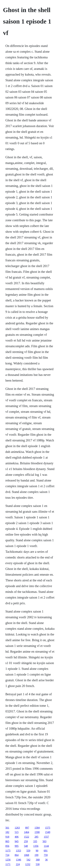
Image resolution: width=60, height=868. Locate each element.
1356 (36, 846)
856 (7, 846)
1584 (37, 828)
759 (46, 855)
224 (18, 864)
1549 (48, 832)
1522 (27, 837)
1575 (48, 828)
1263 (17, 828)
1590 (37, 832)
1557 (46, 837)
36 (46, 860)
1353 (18, 851)
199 (36, 855)
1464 (27, 832)
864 (17, 855)
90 (37, 851)
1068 (27, 855)
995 (17, 846)
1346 (19, 860)
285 (36, 837)
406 (17, 837)
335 (35, 841)
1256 (8, 860)
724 (7, 855)
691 (46, 851)
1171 (8, 864)
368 (38, 860)
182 (7, 832)
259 (26, 841)
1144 (46, 846)
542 (28, 860)
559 (28, 851)
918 (7, 837)
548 (26, 846)
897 (27, 828)
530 (38, 864)
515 (17, 832)
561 (7, 828)
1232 (28, 864)
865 (7, 841)
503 (44, 841)
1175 (8, 851)
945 (17, 841)
